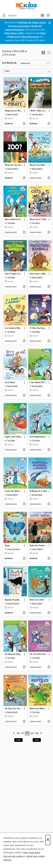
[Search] (4, 15)
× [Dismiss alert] (50, 23)
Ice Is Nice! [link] (10, 383)
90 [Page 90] (18, 733)
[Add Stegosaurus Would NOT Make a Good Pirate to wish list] (24, 124)
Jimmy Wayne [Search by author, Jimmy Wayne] (37, 549)
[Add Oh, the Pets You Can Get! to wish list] (49, 667)
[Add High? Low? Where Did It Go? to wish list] (24, 450)
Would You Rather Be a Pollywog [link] (39, 165)
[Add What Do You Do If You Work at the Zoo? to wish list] (24, 178)
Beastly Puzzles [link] (12, 600)
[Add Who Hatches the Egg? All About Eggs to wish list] (24, 233)
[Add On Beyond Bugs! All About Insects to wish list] (24, 667)
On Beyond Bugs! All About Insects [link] (14, 654)
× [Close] (48, 840)
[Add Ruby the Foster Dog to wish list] (49, 559)
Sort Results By (9, 63)
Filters (7, 71)
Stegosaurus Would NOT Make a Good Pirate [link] (14, 111)
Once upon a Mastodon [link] (39, 274)
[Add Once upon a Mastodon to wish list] (49, 287)
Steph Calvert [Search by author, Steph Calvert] (13, 114)
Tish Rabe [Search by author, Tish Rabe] (11, 223)
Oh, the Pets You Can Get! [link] (39, 654)
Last (37, 740)
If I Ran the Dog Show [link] (39, 328)
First (18, 740)
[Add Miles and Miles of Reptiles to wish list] (49, 722)
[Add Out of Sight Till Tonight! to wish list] (24, 287)
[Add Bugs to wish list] (24, 559)
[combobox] (21, 15)
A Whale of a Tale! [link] (38, 491)
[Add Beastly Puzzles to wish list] (24, 613)
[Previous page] (14, 733)
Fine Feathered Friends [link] (39, 437)
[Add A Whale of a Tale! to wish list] (49, 504)
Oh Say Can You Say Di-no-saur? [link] (14, 709)
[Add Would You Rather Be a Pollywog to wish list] (49, 178)
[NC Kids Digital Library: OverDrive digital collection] (26, 6)
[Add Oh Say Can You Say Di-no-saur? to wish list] (24, 722)
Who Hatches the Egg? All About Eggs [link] (14, 220)
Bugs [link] (7, 546)
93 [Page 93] (32, 733)
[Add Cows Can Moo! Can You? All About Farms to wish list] (24, 504)
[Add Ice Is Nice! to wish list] (24, 396)
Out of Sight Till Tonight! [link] (14, 274)
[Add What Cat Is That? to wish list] (49, 233)
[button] (43, 53)
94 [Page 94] (37, 733)
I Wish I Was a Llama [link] (39, 111)
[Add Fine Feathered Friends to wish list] (49, 450)
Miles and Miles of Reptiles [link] (39, 709)
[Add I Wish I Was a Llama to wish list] (49, 124)
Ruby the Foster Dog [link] (39, 546)
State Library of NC (14, 33)
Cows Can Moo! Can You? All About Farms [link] (14, 491)
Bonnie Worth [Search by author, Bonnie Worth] (37, 169)
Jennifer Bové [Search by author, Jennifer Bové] (37, 114)
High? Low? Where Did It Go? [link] (14, 437)
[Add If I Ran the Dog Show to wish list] (49, 341)
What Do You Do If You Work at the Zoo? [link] (14, 165)
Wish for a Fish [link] (37, 600)
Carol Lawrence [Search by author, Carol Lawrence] (13, 549)
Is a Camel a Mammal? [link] (14, 328)
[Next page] (41, 733)
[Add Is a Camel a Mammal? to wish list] (24, 341)
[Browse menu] (48, 15)
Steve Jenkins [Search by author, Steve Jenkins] (13, 169)
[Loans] (42, 16)
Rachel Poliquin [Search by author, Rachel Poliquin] (13, 603)
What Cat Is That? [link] (38, 220)
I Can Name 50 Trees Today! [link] (39, 383)
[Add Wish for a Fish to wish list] (49, 613)
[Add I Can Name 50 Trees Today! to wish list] (49, 396)
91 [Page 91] (23, 733)
